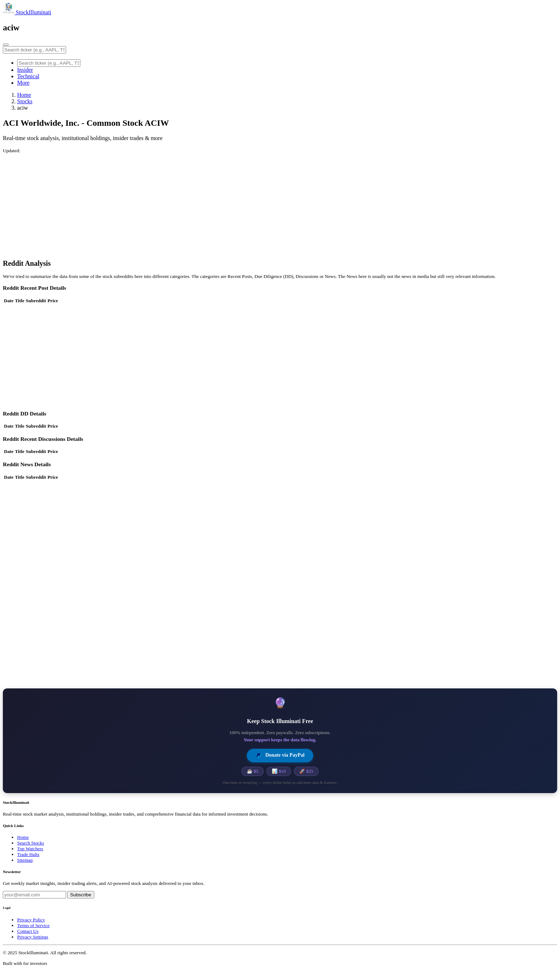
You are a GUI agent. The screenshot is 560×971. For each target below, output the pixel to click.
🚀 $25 (306, 771)
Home (24, 95)
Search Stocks (31, 843)
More (23, 83)
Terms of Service (33, 925)
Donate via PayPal (280, 756)
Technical (28, 76)
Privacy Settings (33, 937)
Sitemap (25, 860)
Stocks (25, 101)
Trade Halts (28, 854)
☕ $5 (252, 771)
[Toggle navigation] (6, 45)
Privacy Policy (31, 920)
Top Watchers (30, 849)
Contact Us (28, 931)
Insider (25, 70)
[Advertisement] (217, 204)
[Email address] (34, 895)
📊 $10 (279, 771)
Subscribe (81, 895)
